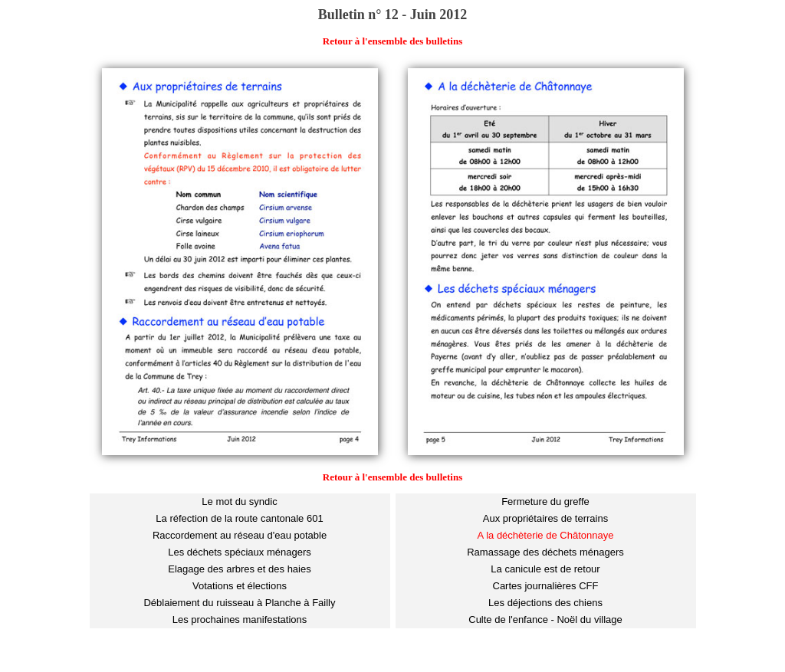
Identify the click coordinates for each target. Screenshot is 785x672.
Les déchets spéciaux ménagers (239, 552)
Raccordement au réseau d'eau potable (240, 535)
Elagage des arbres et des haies (239, 569)
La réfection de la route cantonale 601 (239, 518)
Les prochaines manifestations (240, 620)
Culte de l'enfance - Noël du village (545, 620)
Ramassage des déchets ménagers (545, 552)
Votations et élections (240, 586)
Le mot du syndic (239, 502)
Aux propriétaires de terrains (545, 518)
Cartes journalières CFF (546, 586)
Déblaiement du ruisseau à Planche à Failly (239, 603)
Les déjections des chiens (545, 603)
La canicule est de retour (545, 569)
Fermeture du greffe (545, 502)
